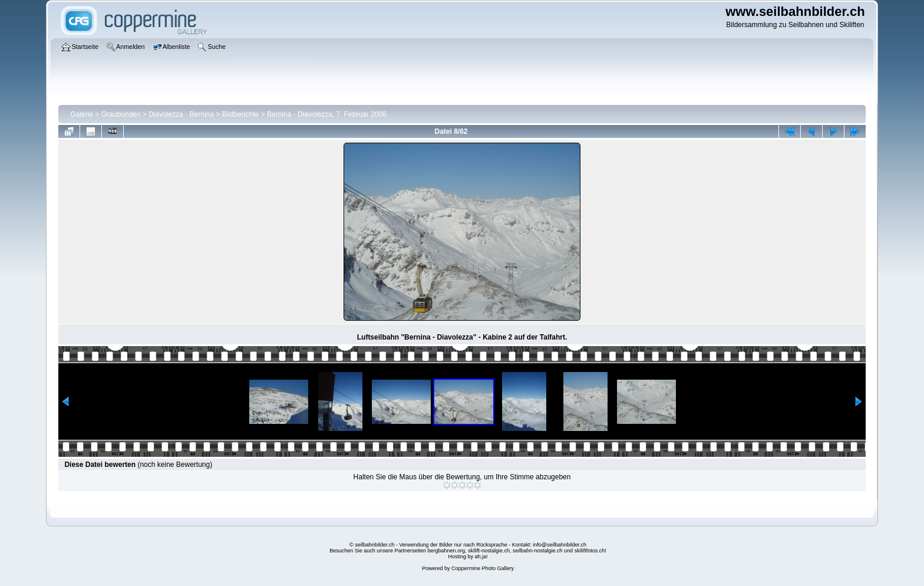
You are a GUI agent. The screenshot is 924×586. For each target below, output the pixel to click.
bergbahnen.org (446, 551)
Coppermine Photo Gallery (483, 568)
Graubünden (121, 114)
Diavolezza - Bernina (181, 114)
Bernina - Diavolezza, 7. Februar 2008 (327, 114)
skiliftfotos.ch (590, 551)
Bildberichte (241, 114)
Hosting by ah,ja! (468, 557)
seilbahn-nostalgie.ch (538, 551)
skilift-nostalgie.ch (489, 551)
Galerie (82, 114)
